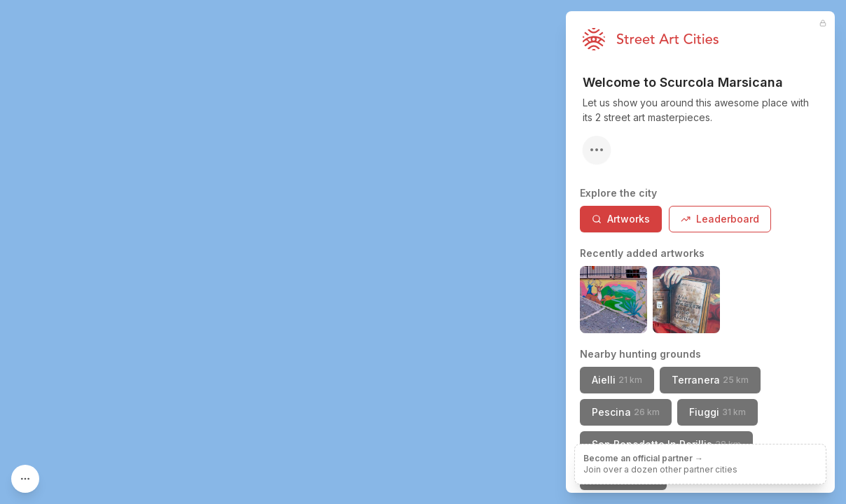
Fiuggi (717, 412)
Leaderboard (720, 219)
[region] (423, 252)
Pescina (626, 412)
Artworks (621, 219)
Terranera (710, 380)
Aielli (617, 380)
